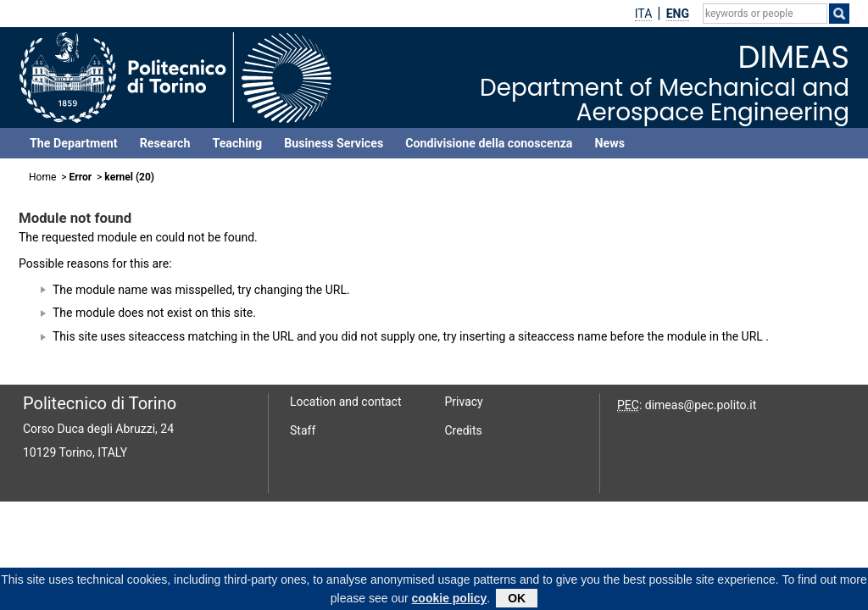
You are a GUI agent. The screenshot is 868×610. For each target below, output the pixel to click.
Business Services (334, 143)
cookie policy (450, 601)
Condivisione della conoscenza (489, 143)
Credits (464, 430)
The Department (74, 143)
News (609, 143)
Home (42, 177)
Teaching (237, 143)
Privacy (464, 402)
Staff (303, 430)
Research (165, 143)
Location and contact (346, 402)
